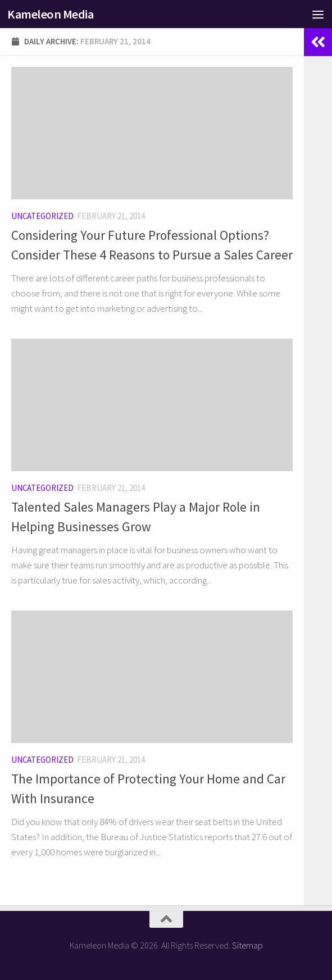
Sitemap (247, 945)
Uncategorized (42, 216)
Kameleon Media (50, 14)
